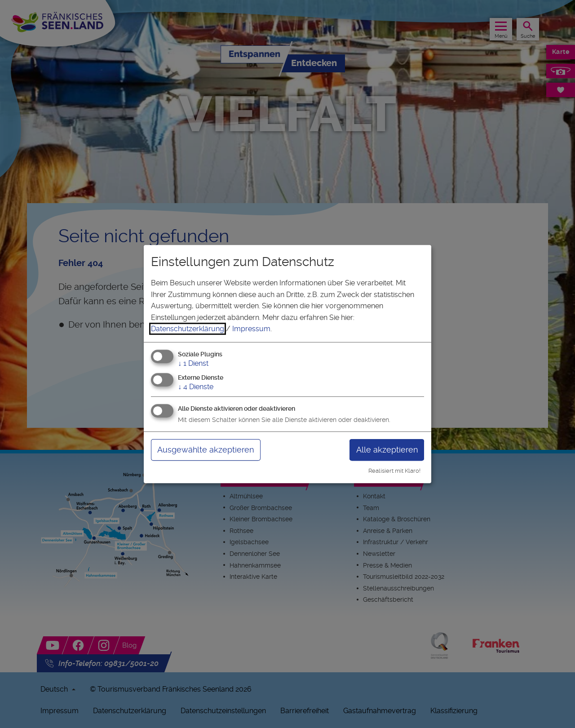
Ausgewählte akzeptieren (206, 450)
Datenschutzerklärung (188, 329)
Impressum (251, 329)
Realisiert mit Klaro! (394, 471)
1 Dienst (193, 363)
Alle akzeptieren (387, 450)
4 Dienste (196, 387)
